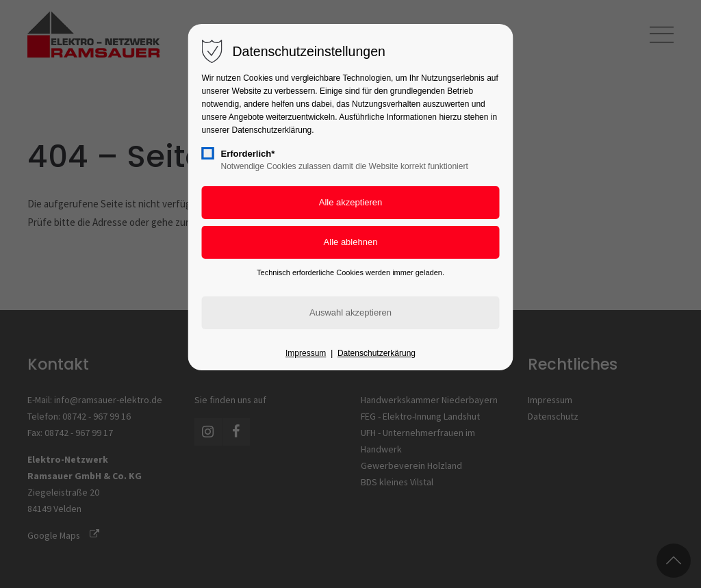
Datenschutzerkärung (377, 353)
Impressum (306, 353)
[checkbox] (208, 153)
